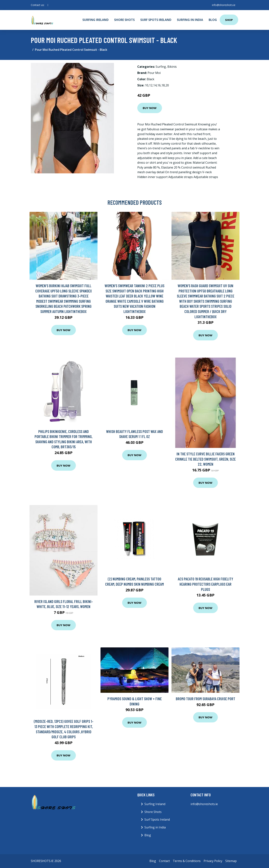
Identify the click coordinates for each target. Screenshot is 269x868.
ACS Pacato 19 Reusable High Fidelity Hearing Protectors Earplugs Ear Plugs (205, 584)
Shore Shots (124, 20)
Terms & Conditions (187, 861)
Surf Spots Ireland (156, 20)
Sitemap (231, 861)
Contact (164, 861)
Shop (229, 20)
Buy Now (150, 108)
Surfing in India (190, 20)
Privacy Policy (213, 861)
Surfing (161, 67)
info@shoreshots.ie (224, 5)
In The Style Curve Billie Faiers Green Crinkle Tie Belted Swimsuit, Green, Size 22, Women (205, 459)
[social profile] (48, 5)
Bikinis (172, 67)
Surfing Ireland (95, 20)
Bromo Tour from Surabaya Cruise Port (205, 699)
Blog (213, 20)
